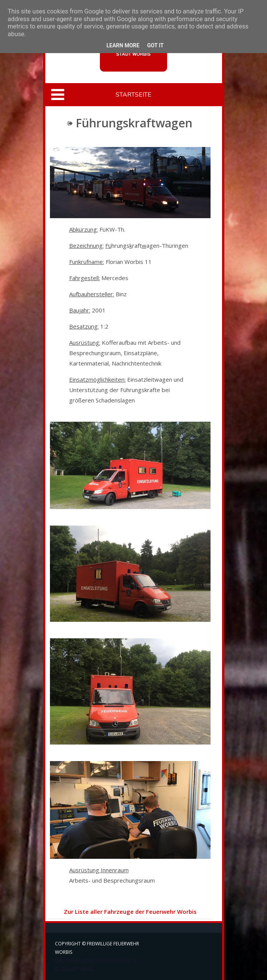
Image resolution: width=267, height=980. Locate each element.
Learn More (123, 45)
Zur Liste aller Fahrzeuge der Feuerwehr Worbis (130, 912)
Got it (155, 45)
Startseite (133, 95)
